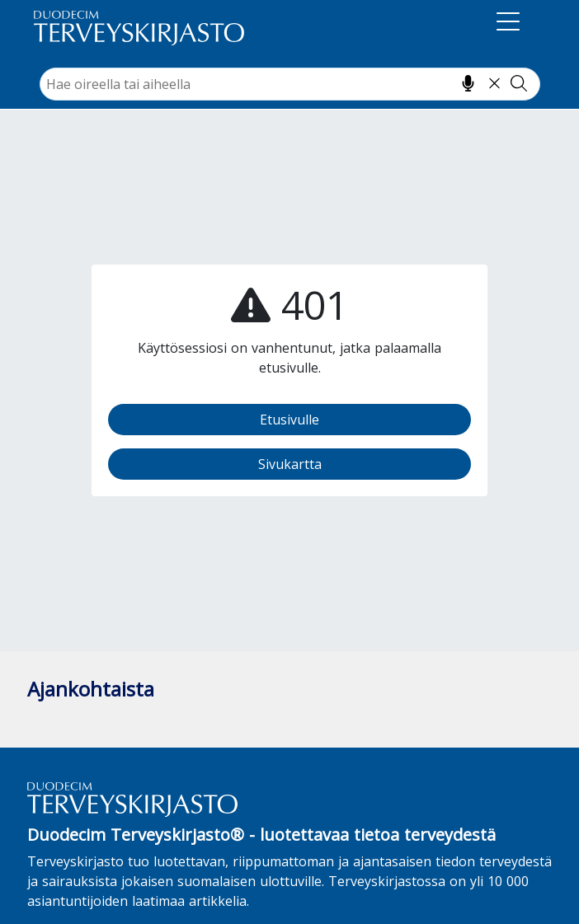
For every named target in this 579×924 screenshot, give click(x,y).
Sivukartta (290, 464)
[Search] (290, 84)
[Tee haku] (519, 83)
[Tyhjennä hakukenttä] (494, 83)
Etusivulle (289, 420)
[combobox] (290, 84)
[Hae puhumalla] (468, 83)
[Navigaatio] (508, 25)
